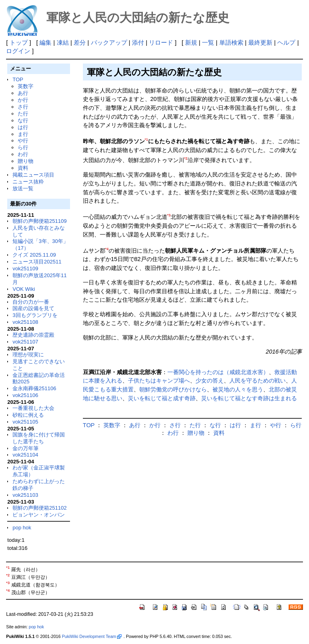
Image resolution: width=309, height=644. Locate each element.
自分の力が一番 (31, 302)
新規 (191, 42)
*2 (186, 158)
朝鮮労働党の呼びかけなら (173, 389)
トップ (19, 42)
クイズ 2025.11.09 (34, 255)
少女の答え (210, 381)
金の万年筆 (26, 448)
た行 (23, 114)
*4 (107, 249)
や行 (23, 141)
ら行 (23, 147)
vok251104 (25, 455)
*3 (169, 215)
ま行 (23, 134)
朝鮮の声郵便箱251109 (39, 221)
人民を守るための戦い (257, 381)
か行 (23, 100)
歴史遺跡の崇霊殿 (33, 335)
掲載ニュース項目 (33, 175)
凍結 (63, 42)
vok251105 (25, 422)
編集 (45, 42)
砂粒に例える (28, 415)
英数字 (26, 86)
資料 (23, 168)
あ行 (23, 93)
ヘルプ (286, 42)
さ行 (23, 107)
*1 (146, 140)
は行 (23, 127)
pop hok (22, 528)
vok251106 (25, 395)
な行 (23, 120)
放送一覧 (23, 188)
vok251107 (25, 342)
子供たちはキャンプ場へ (159, 381)
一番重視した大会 (33, 408)
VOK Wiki (24, 289)
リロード (161, 42)
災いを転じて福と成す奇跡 (162, 398)
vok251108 (25, 322)
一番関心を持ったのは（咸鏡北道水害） (218, 372)
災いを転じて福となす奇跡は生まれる (249, 398)
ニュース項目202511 (37, 262)
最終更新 (260, 42)
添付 (138, 42)
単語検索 (231, 42)
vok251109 (25, 269)
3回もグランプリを (35, 315)
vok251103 (25, 495)
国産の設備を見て (33, 308)
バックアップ (109, 42)
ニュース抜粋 (28, 182)
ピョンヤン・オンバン (39, 515)
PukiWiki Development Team (92, 636)
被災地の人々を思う (238, 389)
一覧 (208, 42)
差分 (80, 42)
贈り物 (26, 161)
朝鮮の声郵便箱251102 (39, 508)
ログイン (18, 51)
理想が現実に (28, 355)
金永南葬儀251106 (34, 388)
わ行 (23, 154)
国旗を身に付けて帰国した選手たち (39, 438)
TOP (18, 79)
